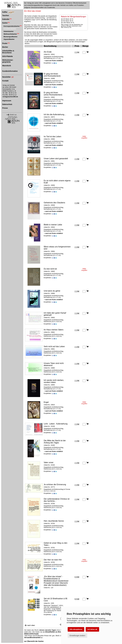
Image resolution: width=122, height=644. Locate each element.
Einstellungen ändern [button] (77, 636)
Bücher (5, 47)
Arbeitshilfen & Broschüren (8, 52)
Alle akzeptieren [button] (76, 629)
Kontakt (5, 81)
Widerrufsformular (31, 634)
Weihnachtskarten (11, 34)
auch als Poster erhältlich (53, 61)
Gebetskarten (9, 31)
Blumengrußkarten (10, 37)
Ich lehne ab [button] (92, 629)
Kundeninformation (10, 71)
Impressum (7, 101)
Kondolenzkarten (10, 29)
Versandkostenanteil (32, 637)
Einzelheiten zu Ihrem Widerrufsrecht (60, 632)
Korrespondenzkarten (13, 26)
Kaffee (5, 12)
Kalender (7, 19)
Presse (5, 108)
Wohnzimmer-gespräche (8, 61)
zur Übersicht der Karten (34, 641)
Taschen (6, 15)
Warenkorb (7, 66)
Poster (6, 43)
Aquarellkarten (9, 39)
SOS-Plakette (8, 56)
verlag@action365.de (10, 97)
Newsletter (6, 77)
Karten (6, 23)
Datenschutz (7, 104)
